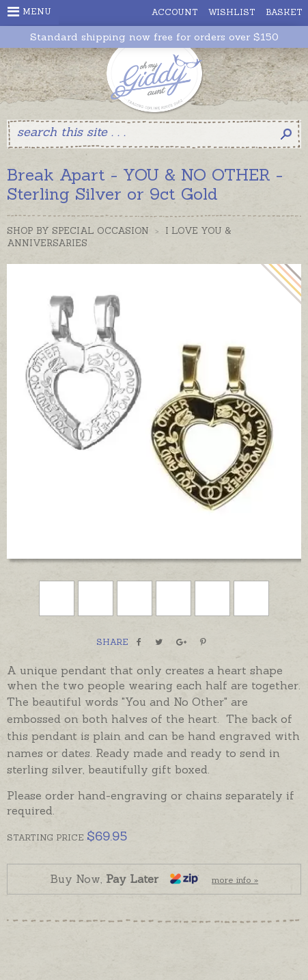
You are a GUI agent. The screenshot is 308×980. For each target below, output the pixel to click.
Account (175, 12)
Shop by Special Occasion (78, 231)
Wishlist (232, 12)
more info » (235, 880)
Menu (29, 12)
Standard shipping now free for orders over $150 (154, 37)
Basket (284, 12)
